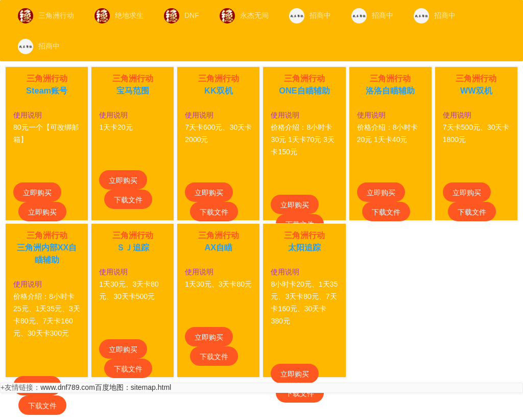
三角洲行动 (46, 16)
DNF (182, 16)
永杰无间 (244, 16)
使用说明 (28, 115)
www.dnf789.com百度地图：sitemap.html (106, 387)
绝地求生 (119, 16)
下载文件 (128, 200)
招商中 (310, 16)
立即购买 (37, 193)
